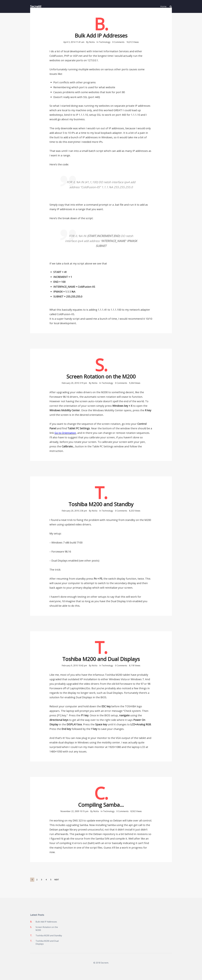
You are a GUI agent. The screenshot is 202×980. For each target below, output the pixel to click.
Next (57, 880)
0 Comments (118, 42)
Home (163, 6)
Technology (105, 42)
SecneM (36, 6)
